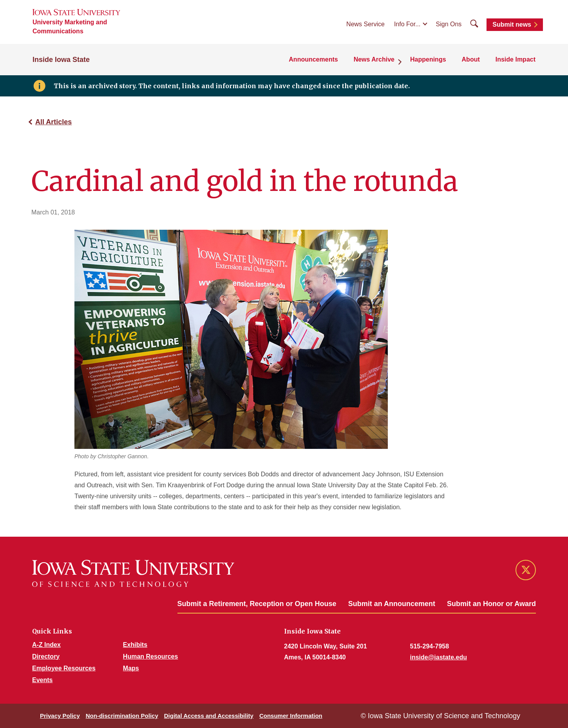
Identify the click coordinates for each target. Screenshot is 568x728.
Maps (131, 668)
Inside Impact (516, 59)
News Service (365, 24)
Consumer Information (291, 716)
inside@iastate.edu (439, 657)
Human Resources (151, 656)
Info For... (407, 24)
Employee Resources (64, 668)
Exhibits (135, 645)
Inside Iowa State (61, 60)
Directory (46, 656)
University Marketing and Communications (70, 27)
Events (42, 680)
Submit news (512, 25)
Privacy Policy (60, 716)
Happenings (428, 59)
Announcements (313, 59)
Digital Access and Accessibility (209, 716)
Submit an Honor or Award (491, 604)
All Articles (53, 122)
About (471, 59)
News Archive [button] (374, 59)
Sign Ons (449, 24)
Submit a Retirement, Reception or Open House (257, 604)
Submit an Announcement (392, 604)
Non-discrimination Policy (122, 716)
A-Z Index (46, 645)
